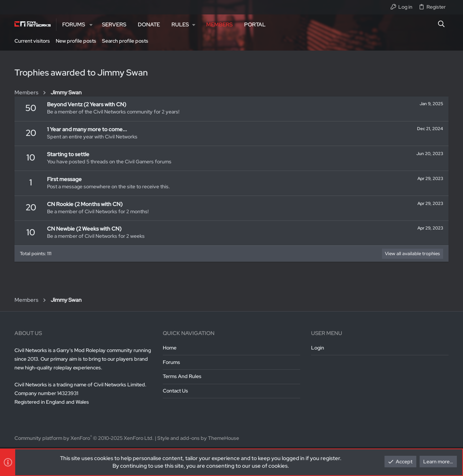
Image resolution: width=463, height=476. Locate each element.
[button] (91, 25)
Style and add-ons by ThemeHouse (198, 438)
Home (170, 348)
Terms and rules (182, 376)
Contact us (175, 391)
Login (318, 348)
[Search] (441, 25)
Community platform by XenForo (84, 438)
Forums (171, 362)
